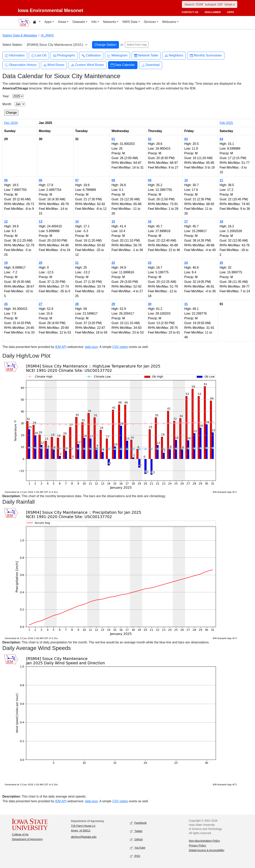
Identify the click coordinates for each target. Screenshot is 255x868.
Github (136, 839)
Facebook (138, 823)
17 (186, 222)
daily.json (91, 347)
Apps (48, 22)
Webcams (169, 22)
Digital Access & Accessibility (207, 850)
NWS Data (130, 22)
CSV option (120, 347)
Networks (110, 22)
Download (151, 65)
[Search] (210, 4)
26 (6, 304)
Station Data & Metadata (20, 35)
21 (77, 263)
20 (40, 263)
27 (40, 304)
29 (113, 304)
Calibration (91, 56)
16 (150, 222)
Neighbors (174, 56)
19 (6, 263)
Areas (62, 22)
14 (77, 222)
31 (186, 304)
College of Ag (20, 834)
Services (150, 22)
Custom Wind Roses (88, 65)
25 (221, 263)
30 (150, 304)
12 (6, 222)
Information (15, 56)
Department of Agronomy (27, 839)
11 (221, 180)
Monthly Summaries (206, 56)
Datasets (79, 22)
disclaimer (213, 12)
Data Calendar (123, 65)
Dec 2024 (11, 123)
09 (150, 180)
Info (94, 22)
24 (186, 263)
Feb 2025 (226, 123)
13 (40, 222)
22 (113, 263)
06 (40, 180)
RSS (135, 856)
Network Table (146, 56)
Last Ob (39, 56)
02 (150, 139)
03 (186, 139)
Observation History (21, 65)
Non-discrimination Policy (204, 841)
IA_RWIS (47, 35)
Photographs (64, 56)
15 (113, 222)
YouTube (138, 848)
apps (230, 12)
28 (77, 304)
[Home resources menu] (37, 22)
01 (113, 139)
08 (113, 180)
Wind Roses (54, 65)
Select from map (137, 45)
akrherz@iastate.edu (84, 837)
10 (186, 180)
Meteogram (117, 56)
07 (77, 180)
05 (6, 180)
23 (150, 263)
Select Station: (13, 45)
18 (221, 222)
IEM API (61, 347)
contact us (190, 12)
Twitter (136, 831)
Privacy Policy (197, 846)
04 (221, 139)
